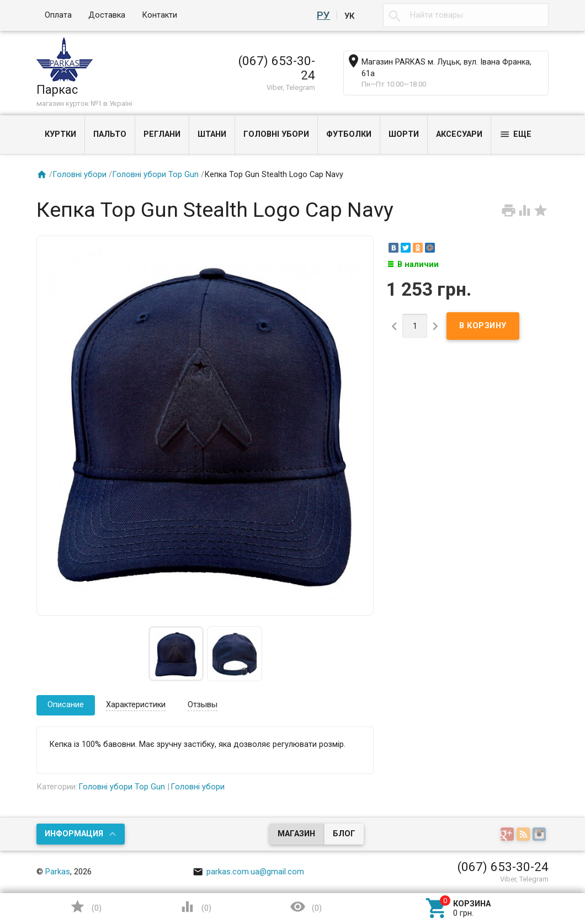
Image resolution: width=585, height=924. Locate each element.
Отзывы (203, 705)
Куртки (60, 134)
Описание (66, 705)
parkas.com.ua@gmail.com (248, 872)
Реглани (162, 134)
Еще (515, 134)
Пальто (110, 134)
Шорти (404, 134)
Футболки (349, 134)
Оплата (58, 15)
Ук (349, 15)
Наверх (508, 871)
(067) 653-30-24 (277, 68)
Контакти (159, 15)
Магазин (296, 834)
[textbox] (466, 15)
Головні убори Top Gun (155, 175)
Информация (74, 834)
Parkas (58, 872)
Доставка (107, 15)
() (86, 907)
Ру (325, 15)
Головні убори (276, 134)
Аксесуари (459, 134)
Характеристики (136, 705)
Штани (212, 134)
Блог (344, 834)
